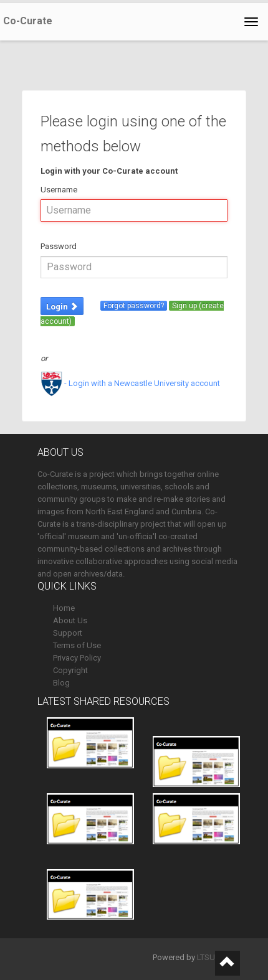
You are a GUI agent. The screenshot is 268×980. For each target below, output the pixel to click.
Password (59, 246)
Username (59, 190)
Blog (61, 683)
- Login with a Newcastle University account (130, 383)
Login (62, 307)
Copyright (70, 670)
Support (68, 633)
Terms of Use (77, 645)
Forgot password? (134, 306)
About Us (70, 620)
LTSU (206, 957)
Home (64, 608)
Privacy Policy (77, 658)
